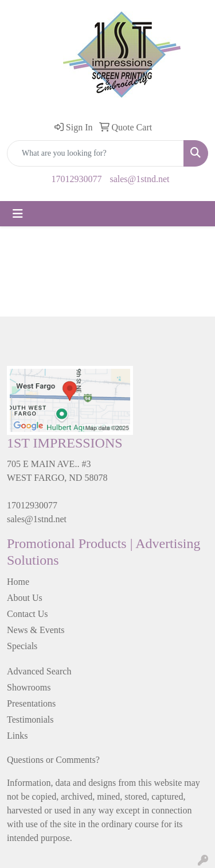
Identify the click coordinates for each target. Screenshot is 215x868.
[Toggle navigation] (18, 214)
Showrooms (29, 687)
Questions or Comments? (53, 760)
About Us (25, 598)
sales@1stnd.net (139, 179)
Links (17, 736)
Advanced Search (39, 671)
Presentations (31, 703)
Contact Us (28, 614)
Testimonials (30, 720)
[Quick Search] (95, 153)
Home (18, 582)
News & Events (36, 630)
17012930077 (76, 179)
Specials (22, 646)
